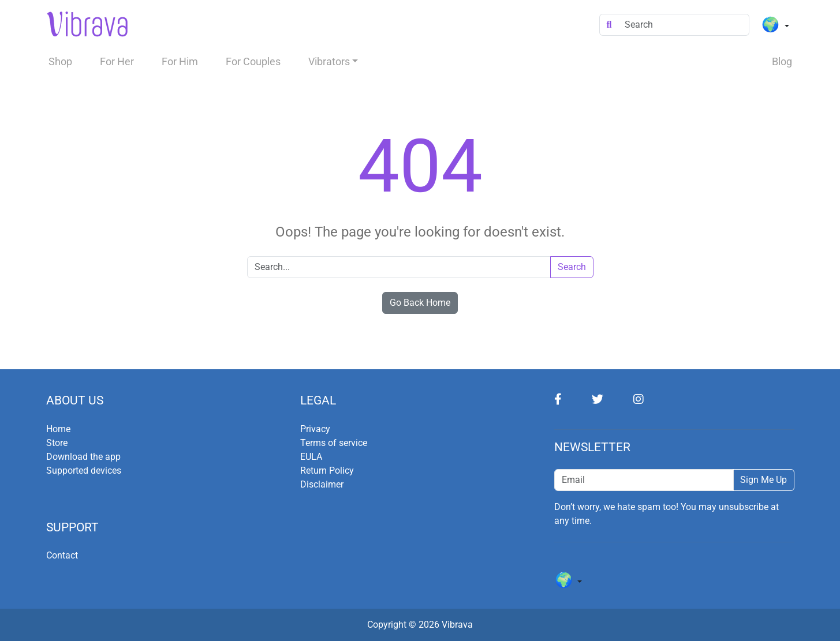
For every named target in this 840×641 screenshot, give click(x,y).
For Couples (253, 61)
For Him (180, 61)
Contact (62, 555)
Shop (60, 61)
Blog (782, 61)
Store (57, 443)
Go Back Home (420, 303)
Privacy (315, 429)
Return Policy (327, 471)
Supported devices (84, 471)
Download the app (83, 457)
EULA (311, 457)
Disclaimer (322, 484)
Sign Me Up (764, 480)
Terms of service (334, 443)
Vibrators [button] (329, 61)
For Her (117, 61)
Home (58, 429)
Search (572, 267)
